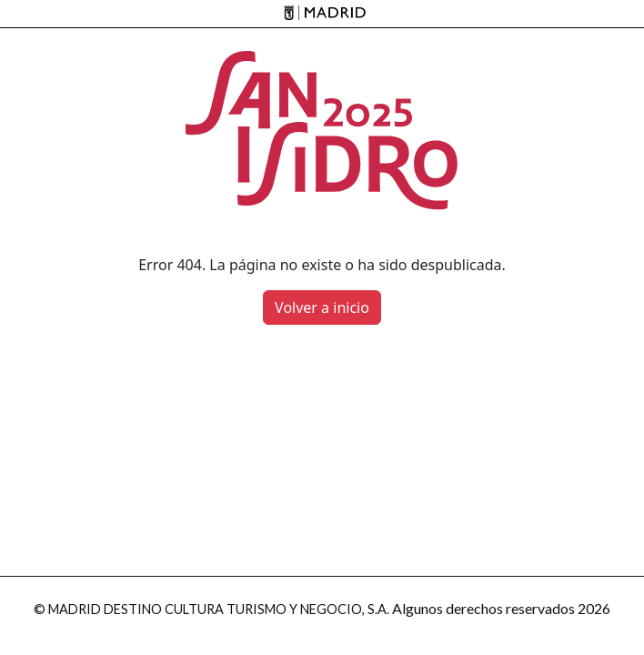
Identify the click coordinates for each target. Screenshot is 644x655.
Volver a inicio (322, 307)
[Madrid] (322, 14)
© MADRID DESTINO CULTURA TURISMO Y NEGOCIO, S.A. (211, 609)
